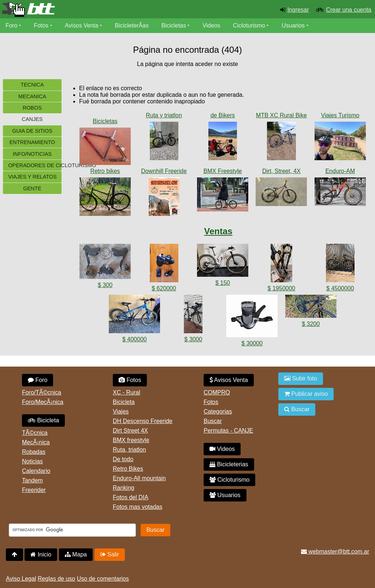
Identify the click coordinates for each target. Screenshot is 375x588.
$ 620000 (164, 288)
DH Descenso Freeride (143, 421)
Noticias (32, 461)
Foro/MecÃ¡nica (43, 402)
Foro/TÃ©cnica (42, 392)
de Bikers (223, 115)
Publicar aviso (306, 394)
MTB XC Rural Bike (281, 115)
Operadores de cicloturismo (35, 165)
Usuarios (294, 25)
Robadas (34, 452)
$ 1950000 (282, 288)
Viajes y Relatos (32, 177)
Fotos (41, 25)
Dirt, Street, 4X (281, 171)
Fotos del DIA (131, 497)
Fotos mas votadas (138, 507)
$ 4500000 (340, 288)
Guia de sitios (32, 131)
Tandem (32, 480)
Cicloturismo (249, 25)
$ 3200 (311, 324)
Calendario (36, 471)
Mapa (76, 554)
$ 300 (105, 285)
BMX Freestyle (223, 171)
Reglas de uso (56, 579)
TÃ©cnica (35, 433)
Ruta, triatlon (129, 450)
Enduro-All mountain (139, 478)
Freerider (34, 490)
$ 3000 (193, 339)
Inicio (41, 554)
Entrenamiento (32, 142)
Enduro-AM (340, 171)
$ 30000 (252, 343)
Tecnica (32, 85)
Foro (12, 25)
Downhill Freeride (164, 171)
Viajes (121, 411)
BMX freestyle (131, 440)
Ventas (218, 231)
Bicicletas (175, 25)
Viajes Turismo (340, 115)
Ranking (124, 488)
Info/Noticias (32, 154)
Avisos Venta (82, 25)
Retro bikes (105, 171)
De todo (123, 459)
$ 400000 (135, 339)
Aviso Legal (21, 579)
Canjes (32, 119)
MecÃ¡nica (36, 442)
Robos (32, 108)
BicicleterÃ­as (132, 25)
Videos (212, 25)
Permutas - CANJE (228, 431)
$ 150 (223, 283)
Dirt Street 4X (130, 431)
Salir (110, 554)
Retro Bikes (128, 469)
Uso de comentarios (103, 579)
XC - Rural (127, 392)
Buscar (213, 421)
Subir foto (301, 378)
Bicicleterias (229, 464)
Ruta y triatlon (164, 115)
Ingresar (298, 10)
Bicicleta (43, 420)
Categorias (218, 411)
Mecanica (32, 96)
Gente (32, 188)
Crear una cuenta (349, 10)
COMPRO (217, 392)
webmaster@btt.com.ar (335, 552)
